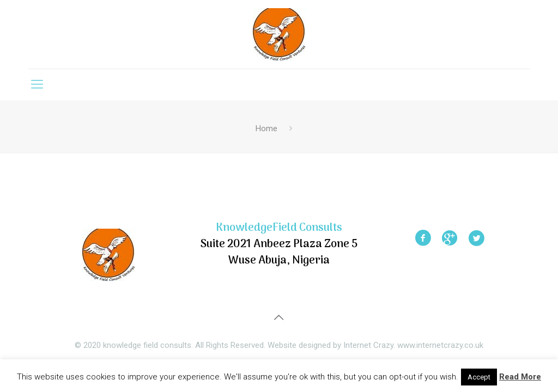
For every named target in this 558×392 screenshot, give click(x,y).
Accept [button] (479, 377)
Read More (520, 377)
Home (266, 128)
